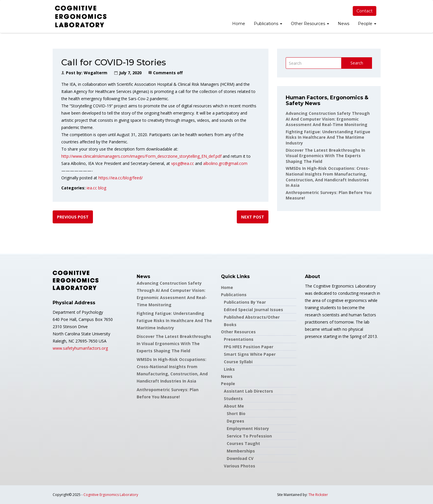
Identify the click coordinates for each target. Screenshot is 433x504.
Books (230, 325)
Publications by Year (245, 302)
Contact (365, 11)
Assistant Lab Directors (248, 391)
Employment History (248, 428)
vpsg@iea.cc (183, 163)
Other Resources (310, 24)
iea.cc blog (96, 188)
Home (239, 24)
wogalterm (96, 73)
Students (233, 399)
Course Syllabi (238, 362)
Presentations (239, 339)
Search (357, 63)
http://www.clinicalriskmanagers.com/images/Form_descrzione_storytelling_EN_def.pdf (141, 156)
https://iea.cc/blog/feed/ (121, 178)
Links (229, 369)
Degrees (235, 421)
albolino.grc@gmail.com (225, 163)
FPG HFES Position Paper (249, 347)
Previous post (73, 217)
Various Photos (240, 466)
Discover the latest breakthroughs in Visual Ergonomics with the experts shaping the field (325, 156)
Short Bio (236, 413)
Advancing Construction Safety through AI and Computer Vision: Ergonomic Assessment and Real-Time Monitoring (328, 119)
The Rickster (318, 495)
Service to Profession (249, 436)
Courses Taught (243, 443)
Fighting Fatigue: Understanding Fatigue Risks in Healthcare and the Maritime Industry (328, 137)
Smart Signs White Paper (250, 354)
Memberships (241, 451)
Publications (268, 24)
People (367, 24)
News (344, 24)
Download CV (240, 458)
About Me (234, 406)
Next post (253, 217)
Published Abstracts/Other (252, 317)
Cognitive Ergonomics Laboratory (111, 495)
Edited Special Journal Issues (253, 310)
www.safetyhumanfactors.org (80, 348)
